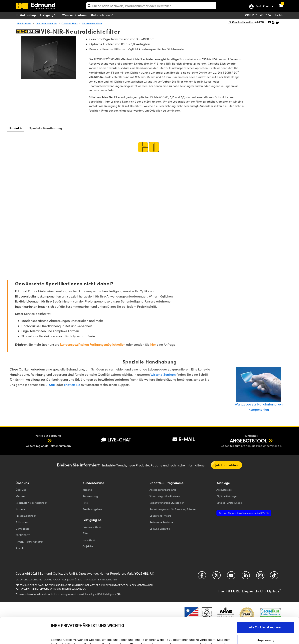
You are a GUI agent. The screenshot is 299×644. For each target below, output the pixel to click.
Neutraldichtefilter (92, 23)
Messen (20, 496)
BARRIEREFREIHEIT (108, 580)
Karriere (20, 509)
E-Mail (51, 385)
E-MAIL (184, 439)
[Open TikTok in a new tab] (274, 577)
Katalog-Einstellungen (229, 503)
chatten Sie (72, 385)
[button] (273, 15)
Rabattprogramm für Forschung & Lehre (172, 509)
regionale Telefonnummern (53, 446)
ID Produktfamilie (241, 22)
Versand (87, 490)
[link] (283, 3)
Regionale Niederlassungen (31, 503)
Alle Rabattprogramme (163, 490)
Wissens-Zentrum (74, 15)
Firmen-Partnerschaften (29, 542)
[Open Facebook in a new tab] (202, 577)
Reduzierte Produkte (161, 522)
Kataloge (224, 490)
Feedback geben (92, 509)
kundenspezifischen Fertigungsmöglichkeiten (93, 344)
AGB (64, 580)
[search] (151, 6)
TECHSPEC (23, 535)
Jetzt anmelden (226, 465)
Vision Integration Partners (165, 496)
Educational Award (160, 516)
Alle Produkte (24, 23)
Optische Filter (70, 23)
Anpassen (266, 616)
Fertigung (49, 15)
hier (153, 344)
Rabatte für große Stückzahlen (167, 503)
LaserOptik (89, 540)
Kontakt (279, 15)
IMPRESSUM (90, 580)
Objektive (88, 546)
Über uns (21, 490)
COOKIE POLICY (52, 580)
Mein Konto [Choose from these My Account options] (263, 7)
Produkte (16, 128)
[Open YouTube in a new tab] (231, 577)
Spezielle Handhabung (46, 128)
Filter (85, 533)
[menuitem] (31, 15)
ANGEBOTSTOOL (248, 440)
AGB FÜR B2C (75, 580)
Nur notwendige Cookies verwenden (266, 628)
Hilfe (85, 503)
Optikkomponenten (46, 23)
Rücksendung (90, 496)
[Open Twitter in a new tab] (217, 577)
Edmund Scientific (160, 529)
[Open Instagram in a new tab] (260, 577)
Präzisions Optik (92, 527)
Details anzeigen (62, 637)
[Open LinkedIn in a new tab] (246, 577)
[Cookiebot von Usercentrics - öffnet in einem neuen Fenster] (26, 636)
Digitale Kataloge (226, 496)
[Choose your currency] (264, 15)
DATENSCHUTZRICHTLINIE (29, 580)
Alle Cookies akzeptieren (266, 603)
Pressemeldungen (26, 516)
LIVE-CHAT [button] (116, 440)
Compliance (22, 529)
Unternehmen (103, 15)
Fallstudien (22, 522)
